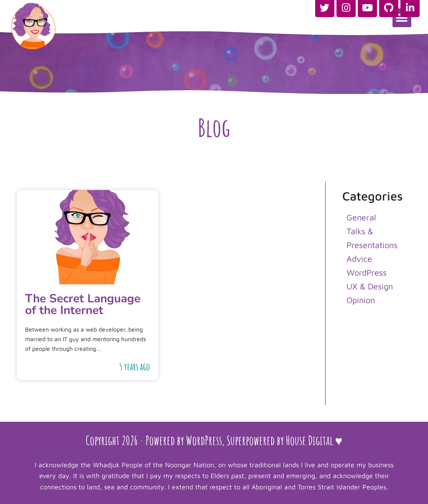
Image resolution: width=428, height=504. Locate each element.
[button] (402, 18)
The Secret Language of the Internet (83, 304)
